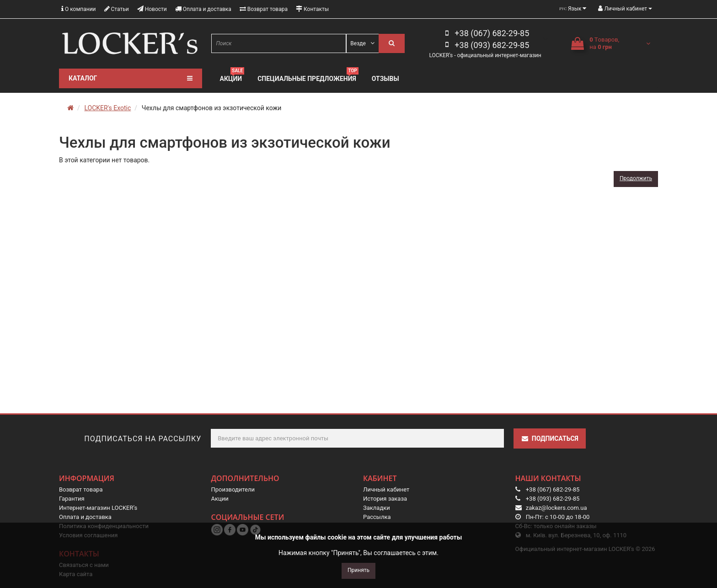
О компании (79, 9)
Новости (152, 9)
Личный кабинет (386, 489)
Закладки (377, 508)
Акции (232, 78)
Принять (358, 570)
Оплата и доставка (203, 9)
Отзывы (385, 79)
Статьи (117, 9)
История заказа (385, 499)
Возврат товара (264, 9)
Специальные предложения (308, 78)
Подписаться (550, 438)
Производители (233, 489)
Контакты (312, 9)
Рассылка (377, 517)
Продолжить (636, 178)
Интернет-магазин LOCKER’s (98, 508)
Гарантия (72, 499)
